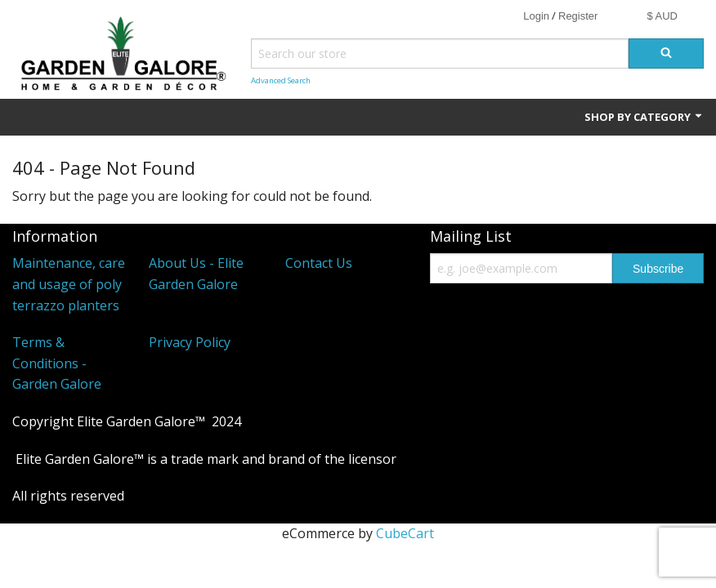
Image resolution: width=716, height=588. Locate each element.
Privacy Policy (190, 342)
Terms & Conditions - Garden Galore (57, 363)
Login (536, 16)
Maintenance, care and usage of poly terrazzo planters (69, 284)
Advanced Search (281, 80)
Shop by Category (644, 117)
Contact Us (319, 263)
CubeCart (405, 533)
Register (578, 16)
